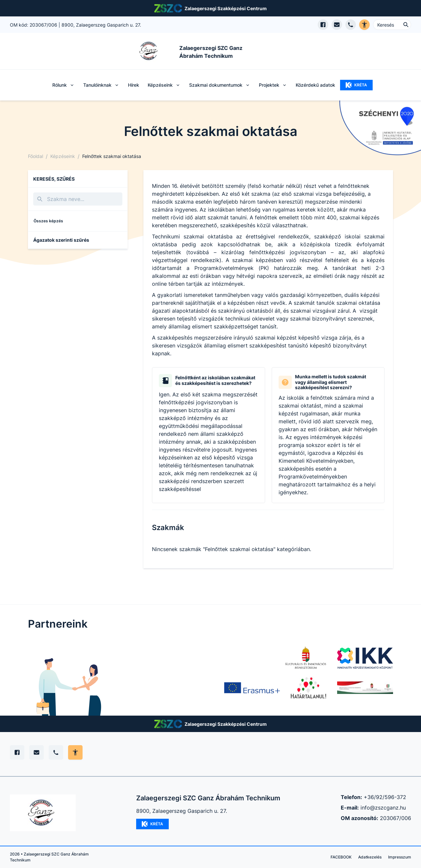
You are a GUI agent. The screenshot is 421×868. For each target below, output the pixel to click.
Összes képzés (48, 221)
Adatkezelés (370, 857)
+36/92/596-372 (385, 797)
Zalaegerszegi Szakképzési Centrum (226, 8)
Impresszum (400, 857)
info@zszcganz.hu (383, 808)
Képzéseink (63, 156)
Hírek (134, 85)
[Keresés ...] (392, 25)
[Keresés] (78, 199)
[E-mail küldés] (337, 25)
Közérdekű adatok (315, 85)
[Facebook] (17, 752)
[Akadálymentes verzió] (364, 25)
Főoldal (36, 156)
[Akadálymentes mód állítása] (75, 752)
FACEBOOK (341, 857)
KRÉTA (356, 85)
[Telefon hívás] (351, 25)
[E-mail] (37, 752)
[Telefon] (56, 752)
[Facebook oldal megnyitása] (323, 25)
